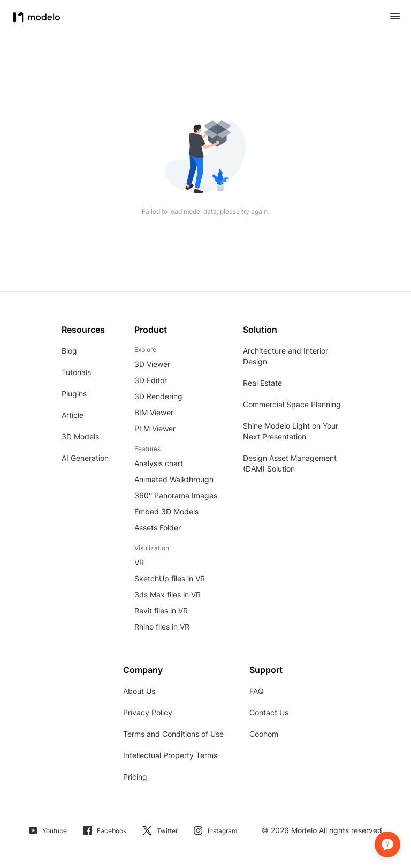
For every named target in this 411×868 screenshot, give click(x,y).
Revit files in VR (161, 611)
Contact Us (269, 712)
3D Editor (151, 380)
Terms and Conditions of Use (173, 734)
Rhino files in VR (162, 627)
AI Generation (85, 458)
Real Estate (262, 383)
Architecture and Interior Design (286, 356)
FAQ (257, 691)
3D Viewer (152, 364)
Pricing (135, 777)
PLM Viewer (155, 428)
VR (139, 562)
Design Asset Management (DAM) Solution (290, 463)
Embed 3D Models (166, 511)
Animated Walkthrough (174, 479)
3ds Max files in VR (168, 594)
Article (73, 415)
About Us (139, 691)
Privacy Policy (148, 712)
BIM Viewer (154, 412)
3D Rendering (158, 396)
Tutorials (76, 372)
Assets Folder (158, 527)
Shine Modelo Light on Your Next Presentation (291, 431)
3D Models (80, 436)
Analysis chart (159, 463)
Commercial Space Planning (292, 404)
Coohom (264, 734)
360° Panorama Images (176, 495)
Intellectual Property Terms (170, 755)
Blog (69, 351)
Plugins (74, 394)
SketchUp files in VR (170, 578)
